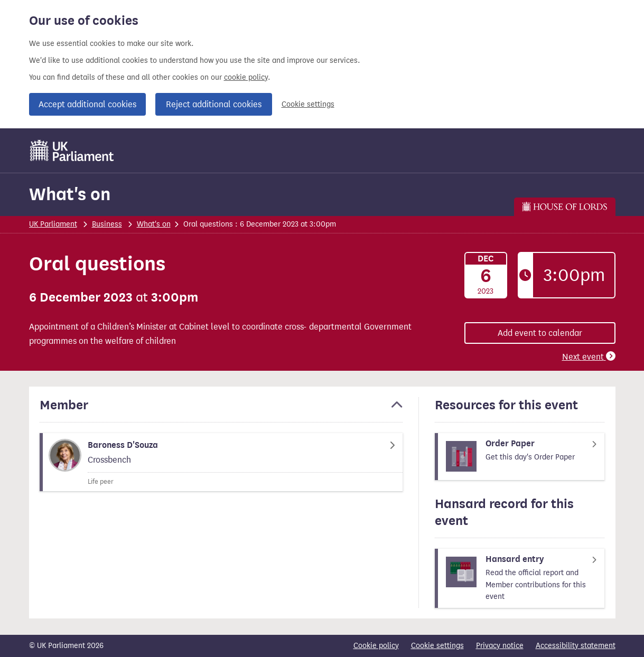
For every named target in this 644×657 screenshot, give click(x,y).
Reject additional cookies (214, 104)
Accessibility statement (576, 646)
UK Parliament (53, 224)
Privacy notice (500, 646)
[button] (221, 410)
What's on (70, 194)
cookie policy (246, 77)
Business (107, 224)
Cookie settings (308, 104)
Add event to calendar (540, 333)
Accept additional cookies (87, 104)
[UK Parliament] (72, 151)
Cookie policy (376, 646)
